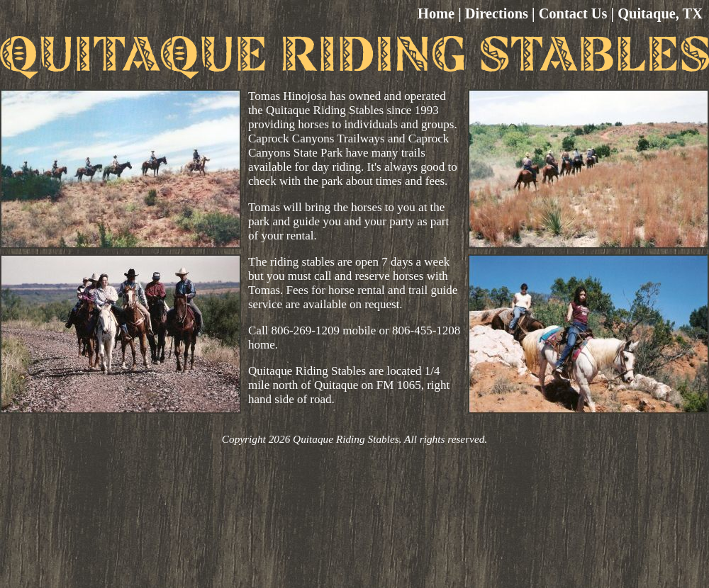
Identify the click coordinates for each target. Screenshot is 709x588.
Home (436, 13)
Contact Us (573, 13)
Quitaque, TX (660, 13)
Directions (497, 13)
